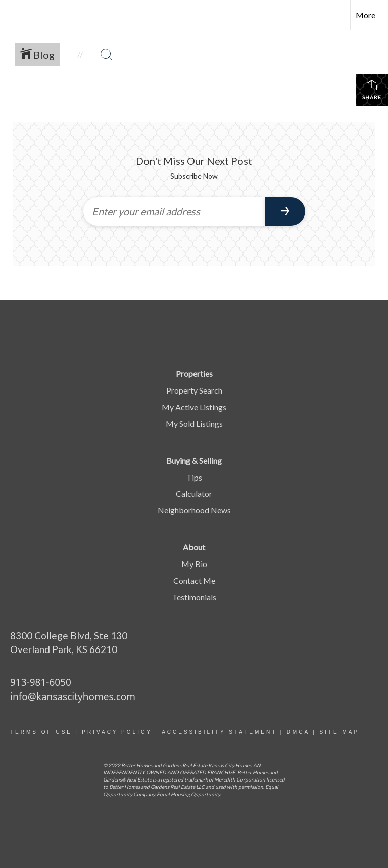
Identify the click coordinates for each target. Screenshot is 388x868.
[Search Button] (107, 55)
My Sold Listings (194, 424)
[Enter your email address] (174, 211)
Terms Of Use (41, 732)
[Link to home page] (13, 15)
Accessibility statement (219, 732)
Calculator (194, 493)
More (366, 15)
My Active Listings (194, 407)
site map (339, 732)
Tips (194, 477)
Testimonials (194, 597)
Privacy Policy (117, 732)
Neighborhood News (194, 510)
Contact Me (194, 580)
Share (372, 90)
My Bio (194, 564)
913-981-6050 (41, 682)
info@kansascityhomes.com (73, 697)
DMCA (298, 732)
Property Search (194, 390)
